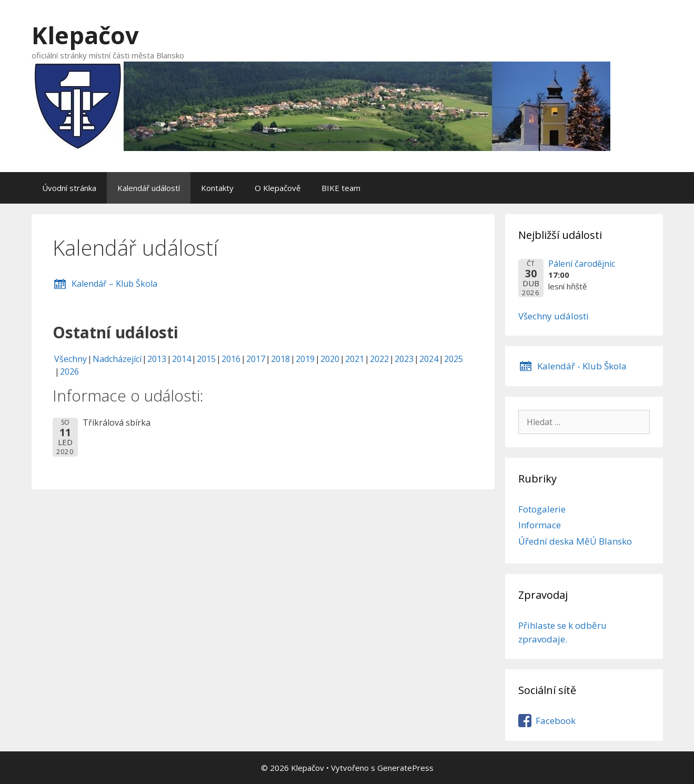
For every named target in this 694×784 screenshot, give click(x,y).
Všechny (71, 359)
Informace (540, 525)
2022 (379, 359)
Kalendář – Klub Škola (114, 284)
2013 (157, 359)
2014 (182, 359)
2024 (429, 359)
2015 (206, 359)
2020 (330, 359)
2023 (404, 359)
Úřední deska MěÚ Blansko (575, 541)
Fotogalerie (542, 509)
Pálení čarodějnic (582, 264)
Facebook (556, 721)
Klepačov (85, 35)
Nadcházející (117, 359)
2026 (69, 371)
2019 (305, 359)
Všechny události (554, 316)
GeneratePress (405, 768)
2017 (256, 359)
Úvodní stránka (69, 188)
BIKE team (341, 188)
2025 (454, 359)
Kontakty (217, 188)
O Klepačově (278, 188)
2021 (355, 359)
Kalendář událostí (149, 188)
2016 (231, 359)
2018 (280, 359)
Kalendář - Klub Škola (582, 366)
